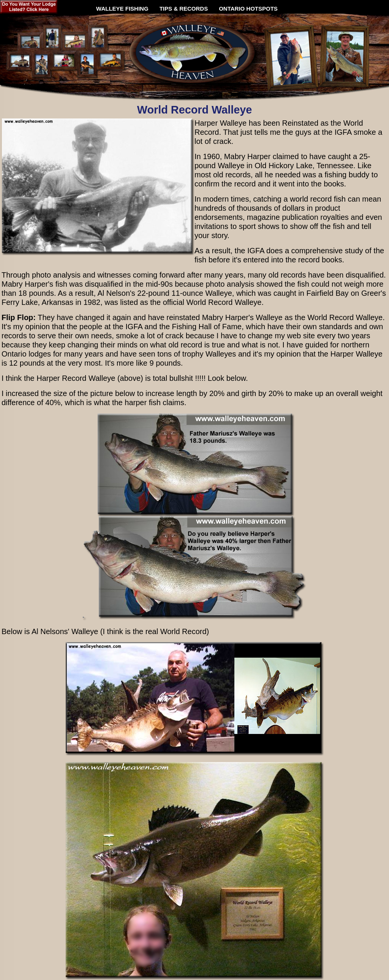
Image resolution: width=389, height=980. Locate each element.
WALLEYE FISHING (122, 6)
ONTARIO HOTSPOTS (248, 9)
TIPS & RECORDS (184, 6)
